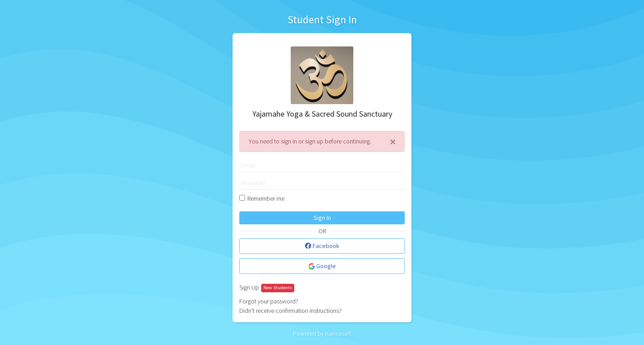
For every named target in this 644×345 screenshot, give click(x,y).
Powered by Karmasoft (322, 333)
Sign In (322, 218)
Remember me (266, 198)
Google (322, 266)
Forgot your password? (269, 301)
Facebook (322, 246)
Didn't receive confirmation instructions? (290, 311)
